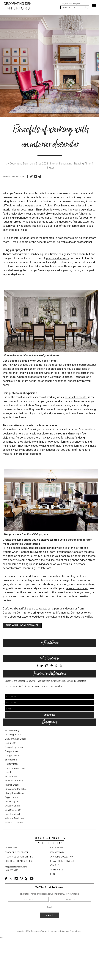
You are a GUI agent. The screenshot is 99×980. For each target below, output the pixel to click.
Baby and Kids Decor (15, 739)
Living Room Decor (15, 793)
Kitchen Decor (12, 785)
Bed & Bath (11, 743)
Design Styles (12, 751)
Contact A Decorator (17, 852)
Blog (52, 874)
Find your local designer (22, 625)
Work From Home (14, 822)
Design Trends (12, 756)
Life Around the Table (16, 789)
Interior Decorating (14, 781)
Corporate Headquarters (19, 861)
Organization (11, 797)
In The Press (11, 776)
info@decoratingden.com (16, 867)
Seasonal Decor (13, 810)
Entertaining (11, 760)
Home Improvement (15, 768)
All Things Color (13, 735)
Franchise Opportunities (19, 857)
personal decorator (58, 258)
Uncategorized (12, 814)
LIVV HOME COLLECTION (61, 857)
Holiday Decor (12, 764)
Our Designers (12, 802)
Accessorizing (12, 730)
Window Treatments (15, 818)
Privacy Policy (75, 931)
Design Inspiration (14, 747)
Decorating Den (19, 544)
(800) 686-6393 (11, 870)
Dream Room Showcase (62, 861)
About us (54, 865)
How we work (57, 852)
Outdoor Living (12, 806)
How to (9, 772)
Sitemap (65, 931)
